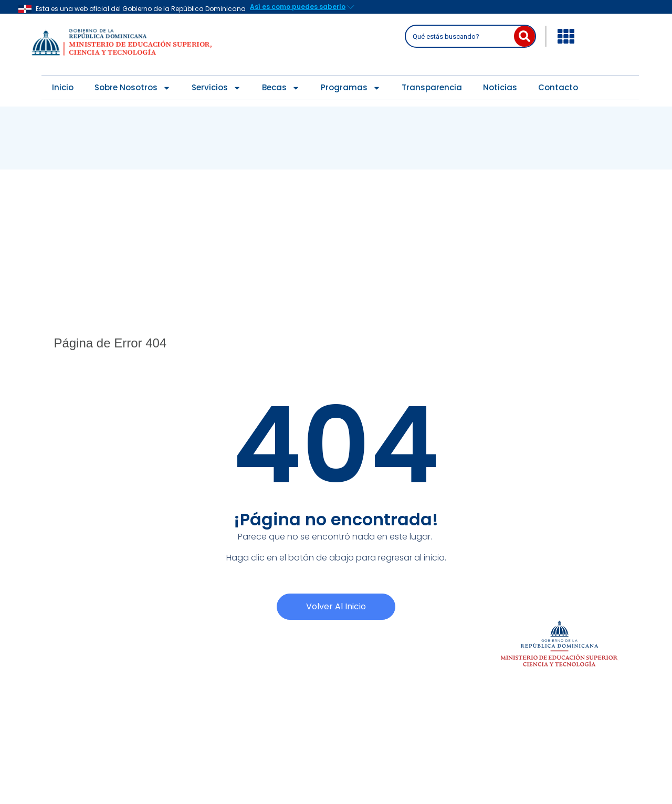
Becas (281, 88)
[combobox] (461, 36)
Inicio (63, 87)
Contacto (558, 87)
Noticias (500, 87)
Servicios (216, 88)
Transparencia (432, 87)
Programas (351, 88)
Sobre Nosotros (133, 88)
